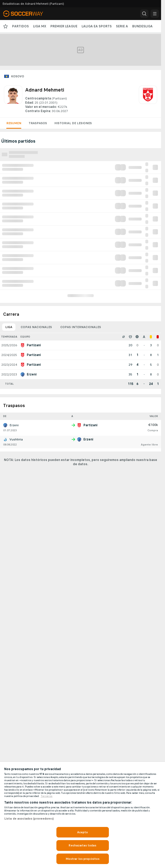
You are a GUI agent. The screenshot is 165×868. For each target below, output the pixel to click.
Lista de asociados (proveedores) (29, 819)
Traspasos (38, 123)
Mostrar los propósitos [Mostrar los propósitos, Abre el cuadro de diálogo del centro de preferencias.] (83, 859)
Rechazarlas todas (82, 845)
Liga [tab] (9, 327)
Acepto (83, 832)
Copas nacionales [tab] (36, 327)
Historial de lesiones (73, 123)
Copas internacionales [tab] (81, 327)
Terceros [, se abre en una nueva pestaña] (47, 796)
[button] (144, 14)
